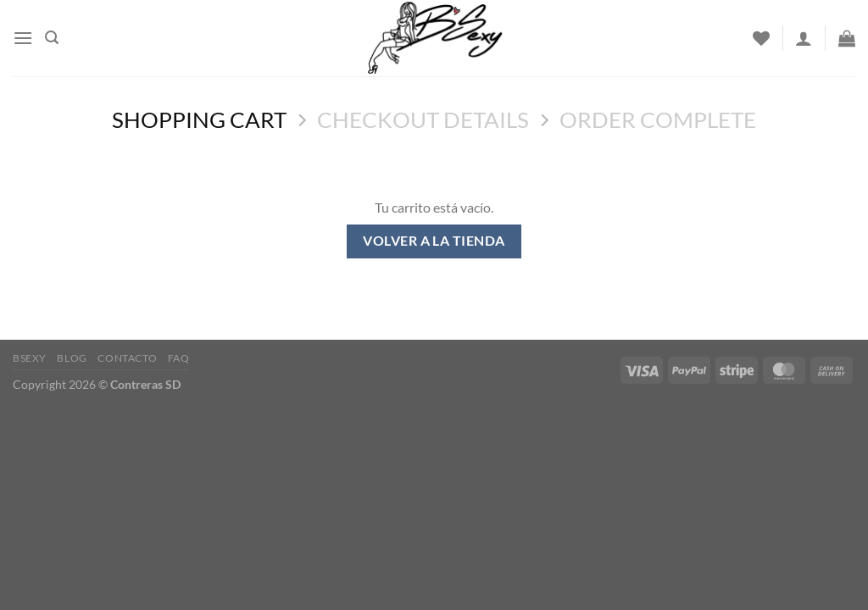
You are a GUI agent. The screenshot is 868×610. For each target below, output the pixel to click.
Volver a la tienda (434, 241)
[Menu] (23, 38)
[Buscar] (52, 38)
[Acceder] (804, 38)
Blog (72, 358)
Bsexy (30, 358)
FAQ (179, 358)
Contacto (127, 358)
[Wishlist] (761, 38)
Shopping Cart (199, 119)
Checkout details (423, 119)
